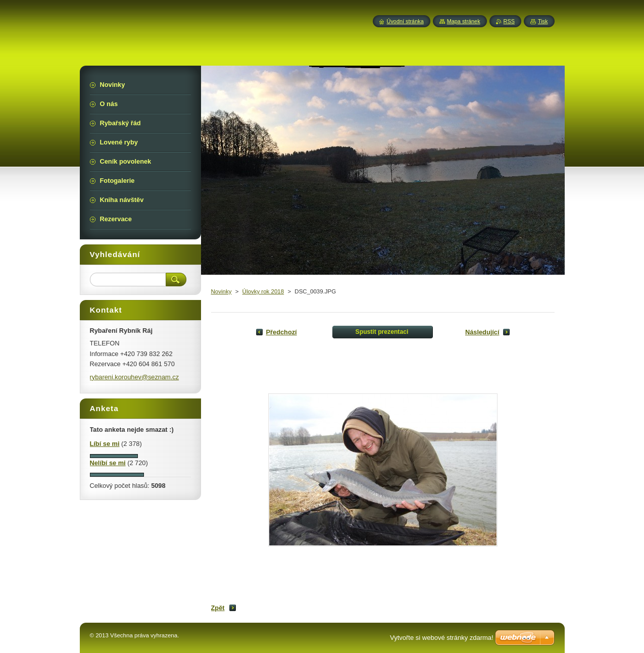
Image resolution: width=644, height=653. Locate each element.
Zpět (218, 608)
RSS (509, 21)
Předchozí (282, 332)
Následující (482, 332)
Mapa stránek (464, 21)
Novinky (221, 291)
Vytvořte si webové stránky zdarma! (442, 638)
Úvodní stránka (405, 21)
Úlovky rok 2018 (263, 291)
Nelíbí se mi (108, 463)
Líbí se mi (105, 444)
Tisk (543, 21)
